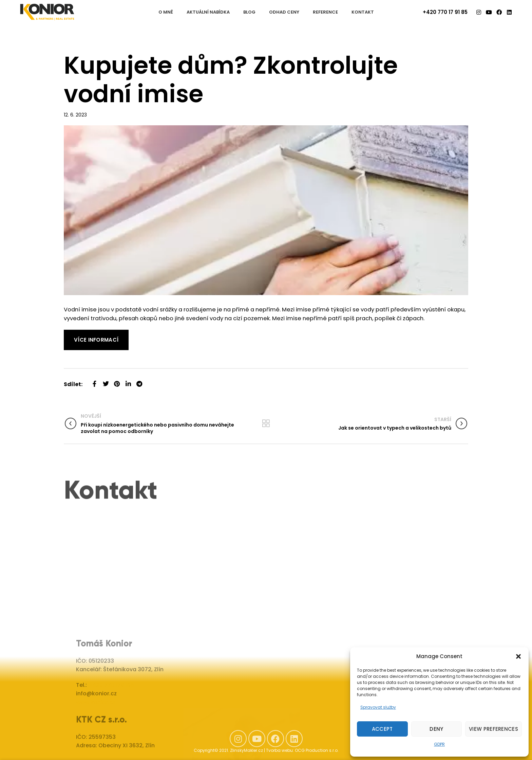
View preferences (493, 729)
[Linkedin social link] (128, 381)
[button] (518, 656)
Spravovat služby (378, 707)
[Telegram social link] (139, 381)
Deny (436, 729)
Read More (79, 334)
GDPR (439, 744)
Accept (382, 729)
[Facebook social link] (94, 381)
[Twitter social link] (106, 381)
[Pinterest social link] (117, 381)
